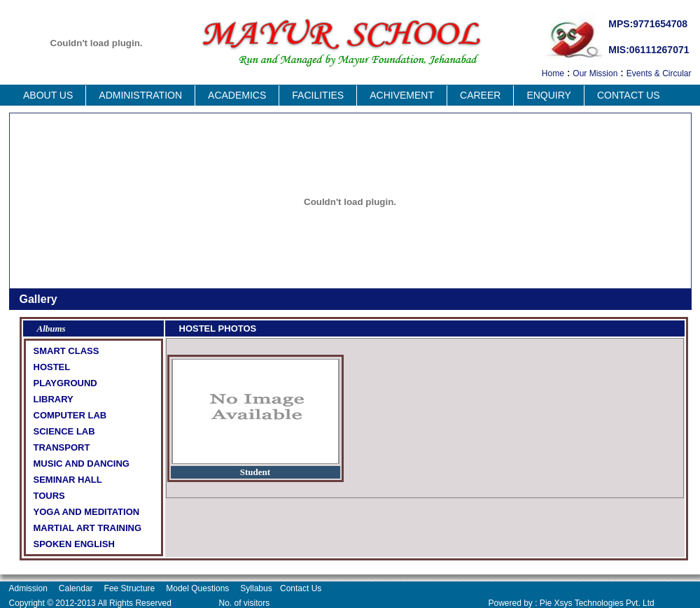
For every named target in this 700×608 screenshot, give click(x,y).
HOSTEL (52, 367)
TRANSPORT (62, 447)
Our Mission (595, 73)
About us (48, 95)
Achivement (402, 95)
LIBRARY (54, 399)
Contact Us (629, 95)
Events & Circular (659, 73)
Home (553, 73)
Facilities (318, 95)
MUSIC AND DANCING (82, 464)
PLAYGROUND (65, 383)
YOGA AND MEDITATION (87, 512)
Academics (237, 95)
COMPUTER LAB (70, 415)
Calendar (76, 588)
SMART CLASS (66, 351)
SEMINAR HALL (68, 480)
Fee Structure (130, 588)
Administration (140, 95)
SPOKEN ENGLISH (74, 544)
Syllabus (257, 588)
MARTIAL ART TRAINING (88, 528)
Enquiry (549, 95)
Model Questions (197, 588)
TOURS (49, 496)
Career (480, 95)
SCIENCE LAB (64, 431)
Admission (28, 588)
